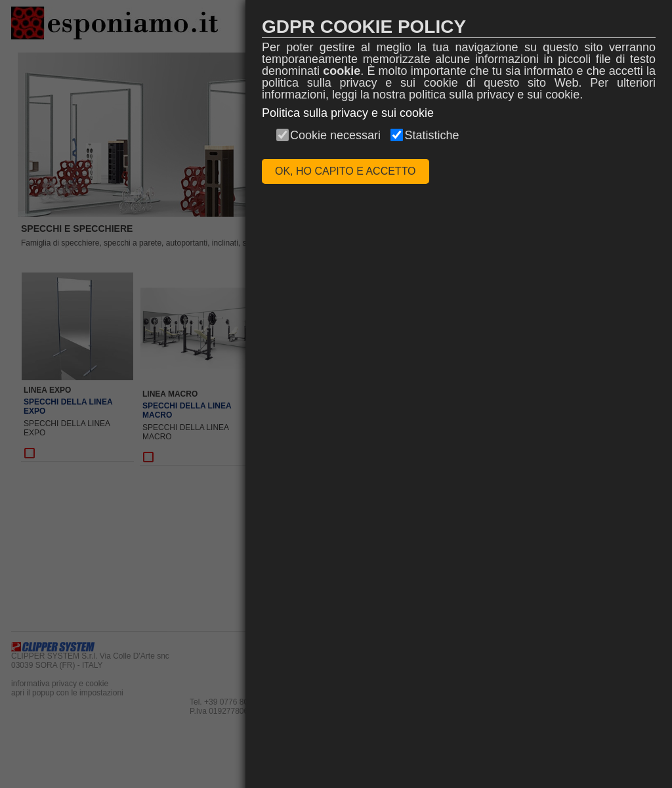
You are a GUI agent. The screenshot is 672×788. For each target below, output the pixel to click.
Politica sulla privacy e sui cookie (348, 113)
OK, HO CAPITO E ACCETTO (346, 171)
